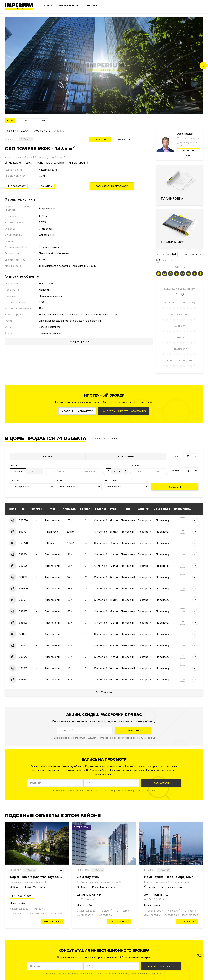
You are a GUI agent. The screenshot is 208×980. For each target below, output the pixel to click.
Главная (9, 131)
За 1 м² (35, 471)
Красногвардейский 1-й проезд (162, 882)
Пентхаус (48, 457)
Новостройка (47, 284)
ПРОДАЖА (24, 131)
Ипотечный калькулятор (77, 411)
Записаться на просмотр (112, 186)
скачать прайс (124, 140)
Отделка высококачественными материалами (91, 315)
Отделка (14, 480)
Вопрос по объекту (190, 254)
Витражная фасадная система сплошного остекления (70, 321)
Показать (175, 487)
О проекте (46, 5)
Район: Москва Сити (37, 887)
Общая (18, 471)
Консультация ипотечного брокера (124, 411)
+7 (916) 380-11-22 (190, 138)
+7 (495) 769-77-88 (189, 144)
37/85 (42, 222)
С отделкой (46, 229)
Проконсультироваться (161, 966)
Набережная (62, 253)
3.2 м (42, 260)
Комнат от (177, 471)
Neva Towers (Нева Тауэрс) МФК (169, 877)
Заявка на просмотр (106, 438)
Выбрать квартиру (69, 5)
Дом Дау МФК (88, 877)
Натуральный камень (51, 315)
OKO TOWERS (42, 131)
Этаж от (177, 457)
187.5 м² (43, 216)
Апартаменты (47, 208)
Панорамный (46, 253)
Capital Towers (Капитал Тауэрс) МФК (38, 877)
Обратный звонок (188, 151)
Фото (10, 121)
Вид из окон (111, 480)
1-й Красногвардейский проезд (95, 882)
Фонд (60, 480)
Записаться (161, 783)
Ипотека (92, 5)
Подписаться (133, 730)
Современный (47, 235)
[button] (203, 66)
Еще (104, 692)
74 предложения (100, 140)
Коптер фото (40, 121)
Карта (15, 887)
